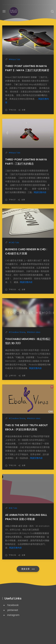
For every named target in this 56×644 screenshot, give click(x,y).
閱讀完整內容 (40, 192)
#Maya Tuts (15, 59)
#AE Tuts (13, 508)
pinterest (13, 610)
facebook (13, 605)
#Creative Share (17, 332)
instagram (13, 615)
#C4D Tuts (14, 242)
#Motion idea (34, 332)
